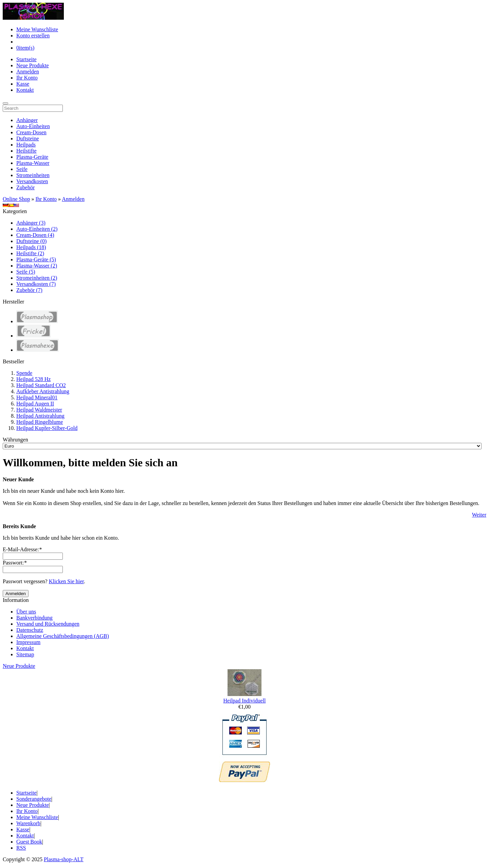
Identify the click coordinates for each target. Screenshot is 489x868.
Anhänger (27, 120)
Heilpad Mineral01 (37, 397)
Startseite (26, 59)
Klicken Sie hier (66, 581)
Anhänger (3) (31, 223)
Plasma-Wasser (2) (37, 266)
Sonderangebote (34, 799)
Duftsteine (28, 138)
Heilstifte (26, 151)
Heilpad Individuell (245, 701)
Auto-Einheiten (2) (37, 229)
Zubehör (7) (29, 290)
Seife (22, 169)
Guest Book (29, 842)
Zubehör (25, 187)
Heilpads (26, 145)
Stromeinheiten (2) (37, 278)
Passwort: (15, 563)
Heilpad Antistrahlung (40, 416)
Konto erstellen (33, 36)
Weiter (479, 515)
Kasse (23, 84)
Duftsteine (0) (31, 241)
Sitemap (25, 654)
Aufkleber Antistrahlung (43, 391)
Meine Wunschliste (37, 29)
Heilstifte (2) (30, 253)
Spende (24, 373)
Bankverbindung (34, 618)
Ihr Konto (27, 78)
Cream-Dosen (31, 132)
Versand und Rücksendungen (48, 624)
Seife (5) (26, 272)
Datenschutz (30, 630)
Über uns (26, 612)
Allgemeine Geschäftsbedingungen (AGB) (63, 636)
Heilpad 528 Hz (33, 379)
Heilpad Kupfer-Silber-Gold (47, 428)
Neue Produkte (33, 65)
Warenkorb (28, 823)
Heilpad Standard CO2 (41, 385)
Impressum (28, 642)
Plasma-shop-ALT (64, 859)
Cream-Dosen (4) (35, 235)
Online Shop (16, 199)
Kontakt (25, 90)
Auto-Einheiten (33, 126)
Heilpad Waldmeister (39, 410)
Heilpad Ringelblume (40, 422)
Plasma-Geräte (32, 157)
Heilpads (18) (31, 247)
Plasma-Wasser (33, 163)
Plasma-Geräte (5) (36, 259)
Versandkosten (32, 181)
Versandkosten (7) (36, 284)
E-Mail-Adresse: (22, 549)
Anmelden (28, 72)
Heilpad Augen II (35, 404)
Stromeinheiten (33, 175)
